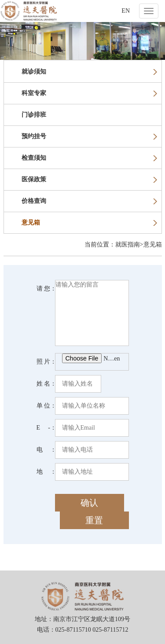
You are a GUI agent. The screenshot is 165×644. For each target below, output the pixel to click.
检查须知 (89, 158)
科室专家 (89, 93)
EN (126, 11)
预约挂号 (89, 136)
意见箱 (89, 223)
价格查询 (89, 201)
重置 (94, 520)
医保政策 (89, 179)
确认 (89, 503)
